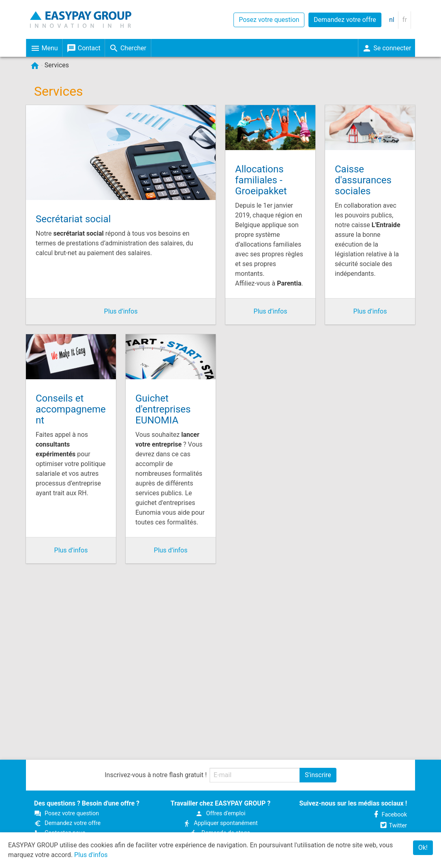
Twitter (393, 826)
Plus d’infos (121, 311)
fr (405, 20)
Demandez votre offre (345, 20)
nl (392, 20)
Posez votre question (269, 20)
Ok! (423, 848)
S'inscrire (318, 775)
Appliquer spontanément (220, 823)
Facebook (390, 815)
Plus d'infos (91, 855)
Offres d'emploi (220, 813)
